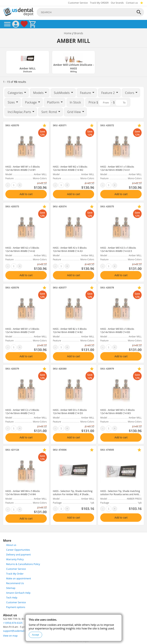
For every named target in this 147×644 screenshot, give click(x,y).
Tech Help (12, 598)
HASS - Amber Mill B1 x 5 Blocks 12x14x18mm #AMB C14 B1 (22, 331)
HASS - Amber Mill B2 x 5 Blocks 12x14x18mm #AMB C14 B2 (70, 331)
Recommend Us (15, 583)
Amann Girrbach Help (18, 593)
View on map (10, 636)
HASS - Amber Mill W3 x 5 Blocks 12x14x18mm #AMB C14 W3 (117, 412)
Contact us (132, 3)
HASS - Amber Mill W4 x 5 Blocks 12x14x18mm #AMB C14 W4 (23, 493)
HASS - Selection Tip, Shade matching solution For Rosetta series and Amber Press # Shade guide (121, 494)
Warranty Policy (15, 559)
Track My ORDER (99, 3)
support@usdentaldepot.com (20, 631)
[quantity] (14, 185)
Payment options (16, 607)
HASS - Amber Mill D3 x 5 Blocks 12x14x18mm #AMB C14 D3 (70, 412)
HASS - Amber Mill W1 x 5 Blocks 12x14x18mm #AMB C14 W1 (23, 168)
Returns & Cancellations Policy (23, 564)
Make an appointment (19, 578)
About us (11, 545)
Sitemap (11, 588)
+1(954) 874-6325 (13, 623)
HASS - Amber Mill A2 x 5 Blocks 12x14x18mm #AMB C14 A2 (22, 249)
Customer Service (78, 3)
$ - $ (108, 103)
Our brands (117, 3)
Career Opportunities (18, 550)
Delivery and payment (18, 555)
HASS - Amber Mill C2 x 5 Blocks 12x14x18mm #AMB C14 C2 (22, 412)
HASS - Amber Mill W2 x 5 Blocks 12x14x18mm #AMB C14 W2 (70, 168)
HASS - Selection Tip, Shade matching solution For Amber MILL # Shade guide (73, 494)
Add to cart (26, 194)
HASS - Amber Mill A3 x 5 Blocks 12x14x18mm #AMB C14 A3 (70, 249)
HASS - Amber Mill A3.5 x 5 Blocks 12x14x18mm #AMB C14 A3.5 (118, 249)
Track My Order (15, 574)
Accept (36, 635)
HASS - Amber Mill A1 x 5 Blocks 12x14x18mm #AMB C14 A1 (117, 168)
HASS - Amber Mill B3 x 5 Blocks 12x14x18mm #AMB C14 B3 (117, 331)
